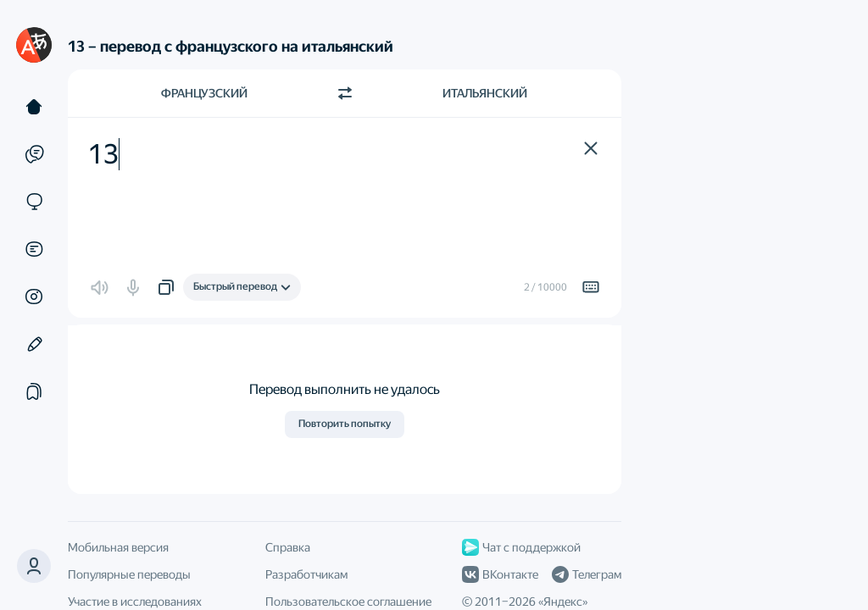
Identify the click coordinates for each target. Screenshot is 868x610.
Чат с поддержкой (521, 547)
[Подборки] (34, 391)
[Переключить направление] (345, 93)
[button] (34, 566)
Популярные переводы (129, 574)
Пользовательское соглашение (348, 602)
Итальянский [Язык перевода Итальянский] (485, 93)
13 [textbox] (103, 154)
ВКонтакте (500, 574)
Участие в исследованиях (135, 602)
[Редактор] (34, 344)
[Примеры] (34, 154)
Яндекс (563, 602)
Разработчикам (306, 574)
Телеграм (587, 574)
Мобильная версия (118, 547)
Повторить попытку (345, 424)
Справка (288, 547)
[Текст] (34, 107)
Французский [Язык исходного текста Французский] (204, 93)
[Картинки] (34, 297)
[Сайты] (34, 202)
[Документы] (34, 249)
